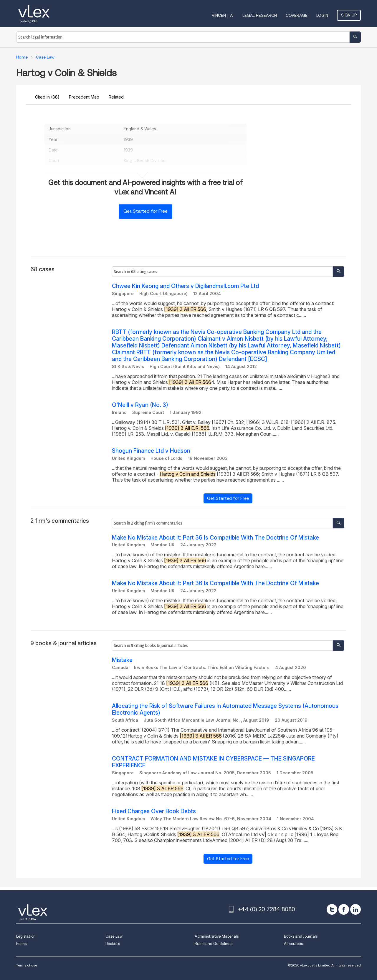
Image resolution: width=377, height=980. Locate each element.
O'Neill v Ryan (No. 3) (140, 405)
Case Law (114, 936)
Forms (21, 944)
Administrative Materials (217, 936)
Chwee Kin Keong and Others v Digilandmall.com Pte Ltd (185, 286)
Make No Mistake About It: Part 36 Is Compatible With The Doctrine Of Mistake (215, 538)
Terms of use (27, 965)
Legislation (26, 936)
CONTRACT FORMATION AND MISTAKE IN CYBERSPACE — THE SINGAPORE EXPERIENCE (213, 762)
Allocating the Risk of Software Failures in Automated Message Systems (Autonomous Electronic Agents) (225, 709)
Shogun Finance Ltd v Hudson (151, 451)
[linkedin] (355, 909)
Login (322, 15)
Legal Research (260, 15)
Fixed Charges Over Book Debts (154, 811)
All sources (293, 944)
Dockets (113, 944)
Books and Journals (301, 936)
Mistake (122, 660)
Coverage (297, 15)
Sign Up (349, 15)
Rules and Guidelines (214, 944)
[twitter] (332, 909)
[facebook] (344, 909)
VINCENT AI (223, 15)
